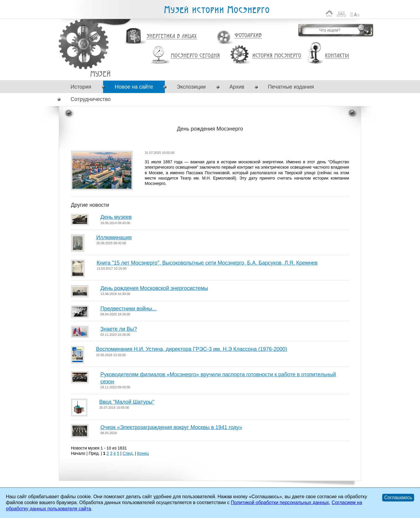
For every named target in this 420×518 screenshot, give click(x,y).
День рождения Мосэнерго (100, 74)
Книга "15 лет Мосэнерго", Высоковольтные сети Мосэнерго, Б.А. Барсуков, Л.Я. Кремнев (207, 263)
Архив (237, 87)
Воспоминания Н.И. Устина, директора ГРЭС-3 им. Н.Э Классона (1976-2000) (192, 349)
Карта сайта (342, 13)
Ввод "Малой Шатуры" (127, 402)
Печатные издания (291, 87)
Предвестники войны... (128, 309)
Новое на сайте (134, 87)
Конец (143, 453)
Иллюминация (114, 237)
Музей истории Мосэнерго (216, 10)
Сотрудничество (91, 99)
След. (128, 453)
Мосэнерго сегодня (195, 56)
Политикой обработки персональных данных (280, 502)
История (81, 87)
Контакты (337, 56)
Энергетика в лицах (172, 36)
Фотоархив (248, 36)
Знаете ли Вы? (119, 329)
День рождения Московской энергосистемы (154, 288)
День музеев (116, 217)
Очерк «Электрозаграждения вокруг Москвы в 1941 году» (171, 427)
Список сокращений (355, 13)
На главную (329, 13)
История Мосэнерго (277, 56)
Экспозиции (191, 87)
